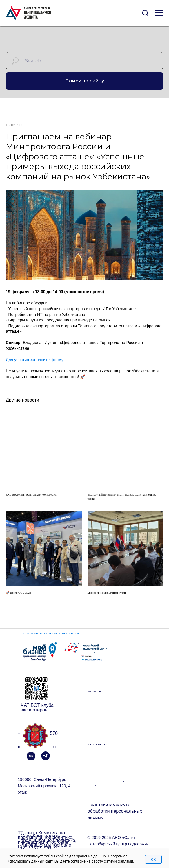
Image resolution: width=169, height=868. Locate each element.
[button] (145, 13)
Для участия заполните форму (35, 363)
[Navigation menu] (159, 13)
